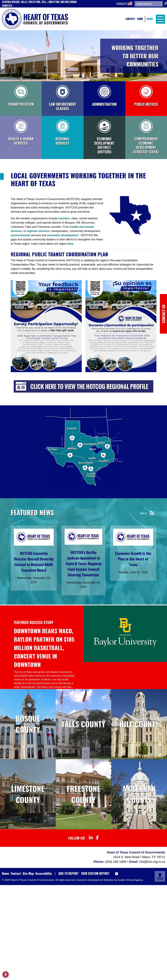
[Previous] (2, 56)
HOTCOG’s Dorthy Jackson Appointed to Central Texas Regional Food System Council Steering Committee (83, 563)
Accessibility (44, 873)
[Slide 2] (84, 76)
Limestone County (28, 794)
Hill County (139, 724)
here (70, 244)
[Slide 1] (80, 76)
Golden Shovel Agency (130, 880)
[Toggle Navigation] (160, 19)
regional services (38, 231)
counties (64, 218)
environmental (21, 235)
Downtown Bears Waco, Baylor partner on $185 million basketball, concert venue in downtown (44, 648)
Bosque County (28, 724)
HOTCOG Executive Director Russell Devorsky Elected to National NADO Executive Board (34, 562)
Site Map (28, 873)
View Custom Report (95, 873)
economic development (63, 235)
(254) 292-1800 (116, 862)
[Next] (165, 56)
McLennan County (139, 794)
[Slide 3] (87, 76)
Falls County (83, 724)
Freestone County (83, 794)
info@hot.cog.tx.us (152, 862)
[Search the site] (149, 4)
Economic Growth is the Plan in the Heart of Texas (133, 559)
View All (144, 513)
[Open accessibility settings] (6, 974)
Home (140, 19)
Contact (130, 19)
